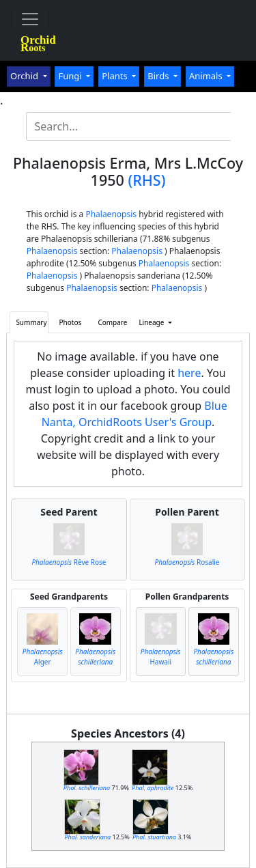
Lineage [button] (152, 322)
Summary (31, 322)
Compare (112, 322)
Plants (116, 76)
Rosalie (187, 562)
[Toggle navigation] (30, 19)
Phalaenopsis (111, 214)
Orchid (25, 76)
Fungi (71, 76)
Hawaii (161, 657)
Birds (159, 76)
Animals (207, 76)
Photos (71, 322)
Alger (43, 657)
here (189, 373)
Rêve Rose (69, 562)
